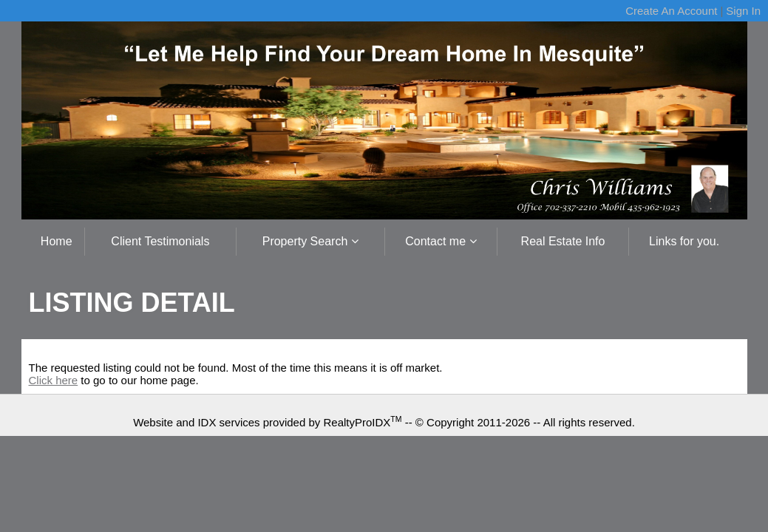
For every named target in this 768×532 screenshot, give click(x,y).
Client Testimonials (160, 241)
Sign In (743, 11)
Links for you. (684, 241)
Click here (54, 380)
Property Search (310, 241)
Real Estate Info (563, 241)
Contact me (441, 241)
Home (57, 241)
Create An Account (671, 11)
